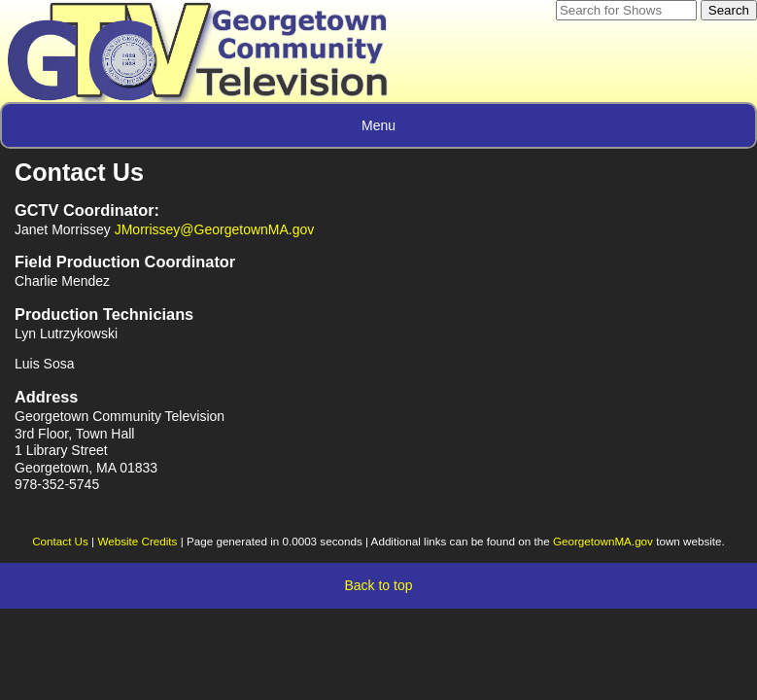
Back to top (378, 585)
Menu (378, 125)
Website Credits (137, 541)
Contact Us (60, 541)
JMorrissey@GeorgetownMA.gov (215, 229)
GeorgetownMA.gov (603, 541)
